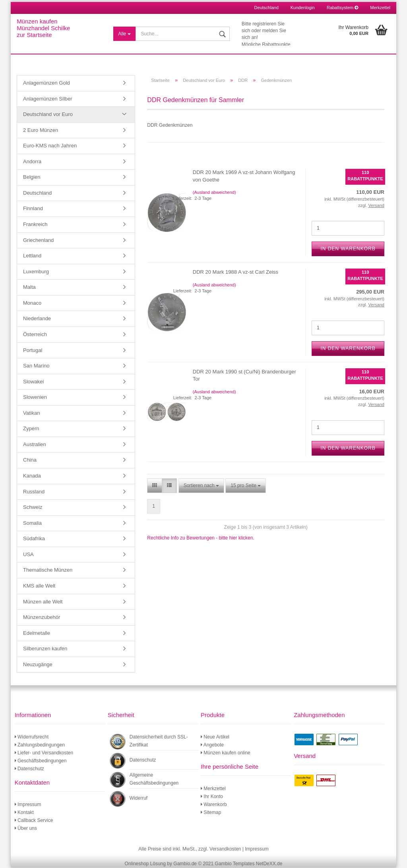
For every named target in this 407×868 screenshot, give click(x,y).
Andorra (32, 162)
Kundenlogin (303, 8)
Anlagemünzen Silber (48, 99)
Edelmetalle (37, 633)
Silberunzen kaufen (45, 649)
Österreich (35, 335)
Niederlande (37, 319)
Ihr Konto (212, 797)
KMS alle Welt (39, 586)
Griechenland (38, 241)
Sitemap (211, 813)
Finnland (33, 209)
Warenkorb (214, 805)
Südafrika (34, 539)
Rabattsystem (342, 8)
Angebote (212, 745)
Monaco (32, 303)
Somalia (32, 523)
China (30, 461)
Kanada (32, 476)
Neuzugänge (38, 665)
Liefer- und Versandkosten (44, 753)
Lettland (32, 256)
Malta (29, 287)
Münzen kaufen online (226, 753)
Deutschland (37, 193)
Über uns (26, 829)
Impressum (28, 805)
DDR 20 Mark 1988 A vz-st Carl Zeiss (235, 272)
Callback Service (34, 821)
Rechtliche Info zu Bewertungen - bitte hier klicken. (201, 538)
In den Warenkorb (348, 249)
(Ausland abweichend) (214, 193)
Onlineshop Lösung (145, 864)
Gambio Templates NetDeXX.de (249, 864)
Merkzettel (380, 8)
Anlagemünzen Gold (47, 83)
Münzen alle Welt (43, 602)
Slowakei (33, 382)
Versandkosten (225, 849)
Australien (35, 445)
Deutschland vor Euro (48, 115)
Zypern (31, 429)
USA (28, 555)
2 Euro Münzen (41, 130)
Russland (34, 492)
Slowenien (35, 397)
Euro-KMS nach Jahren (50, 146)
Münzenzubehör (42, 618)
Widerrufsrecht (32, 737)
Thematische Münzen (48, 570)
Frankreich (35, 225)
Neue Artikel (215, 737)
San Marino (36, 366)
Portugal (33, 351)
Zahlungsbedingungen (40, 745)
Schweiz (33, 507)
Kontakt (24, 813)
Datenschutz (29, 769)
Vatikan (31, 413)
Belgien (32, 177)
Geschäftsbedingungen (41, 761)
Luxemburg (36, 272)
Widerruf (139, 798)
